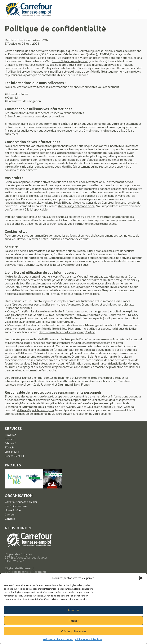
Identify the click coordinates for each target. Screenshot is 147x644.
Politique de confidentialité (88, 639)
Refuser (74, 621)
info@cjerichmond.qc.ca (21, 58)
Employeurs (12, 452)
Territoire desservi (16, 506)
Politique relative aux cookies (58, 639)
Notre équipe (13, 510)
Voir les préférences (74, 631)
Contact (10, 519)
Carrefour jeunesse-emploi (21, 502)
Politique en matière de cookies (69, 239)
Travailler (10, 435)
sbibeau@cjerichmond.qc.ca (76, 206)
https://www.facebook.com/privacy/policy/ (67, 332)
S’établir (10, 447)
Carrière (10, 514)
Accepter (73, 610)
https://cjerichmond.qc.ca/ (70, 61)
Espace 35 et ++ (15, 456)
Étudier (9, 439)
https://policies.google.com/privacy (52, 322)
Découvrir (11, 443)
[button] (141, 578)
